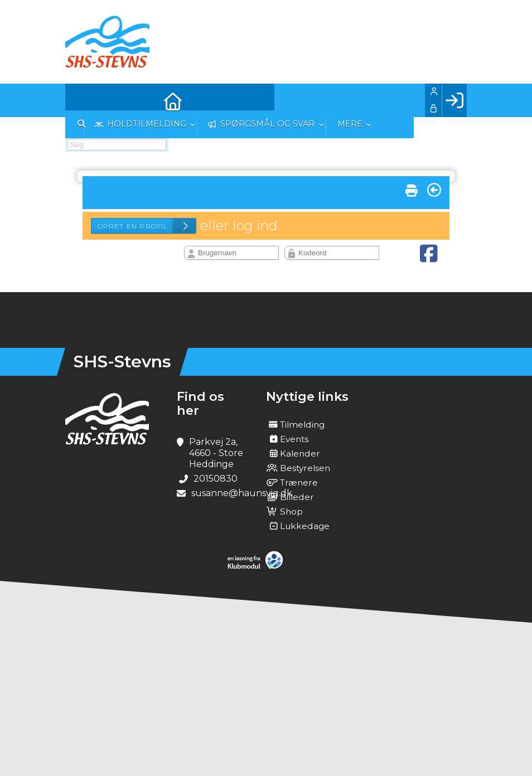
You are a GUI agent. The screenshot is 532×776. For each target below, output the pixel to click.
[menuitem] (82, 100)
